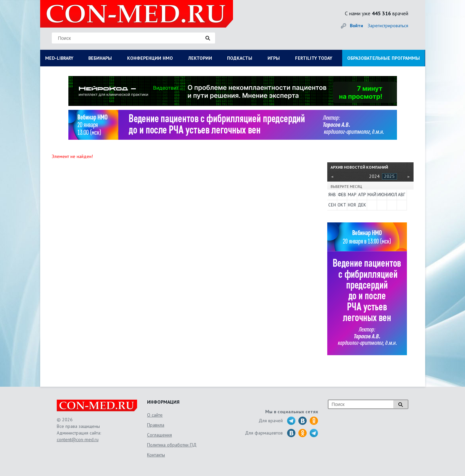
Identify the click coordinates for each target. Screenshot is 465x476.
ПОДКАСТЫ (240, 58)
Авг (402, 195)
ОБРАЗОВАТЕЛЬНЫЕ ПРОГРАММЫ (384, 58)
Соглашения (159, 435)
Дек (362, 205)
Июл (392, 195)
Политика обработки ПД (172, 445)
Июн (382, 195)
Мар (352, 195)
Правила (156, 425)
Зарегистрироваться (388, 26)
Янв (332, 195)
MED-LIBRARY (59, 58)
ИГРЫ (274, 58)
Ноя (352, 205)
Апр (362, 195)
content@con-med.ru (78, 439)
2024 (374, 176)
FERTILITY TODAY (314, 58)
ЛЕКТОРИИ (200, 58)
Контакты (156, 455)
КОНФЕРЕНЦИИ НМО (150, 58)
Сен (332, 205)
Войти (356, 26)
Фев (342, 195)
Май (372, 195)
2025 (389, 176)
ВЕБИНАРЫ (100, 58)
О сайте (155, 415)
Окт (342, 205)
